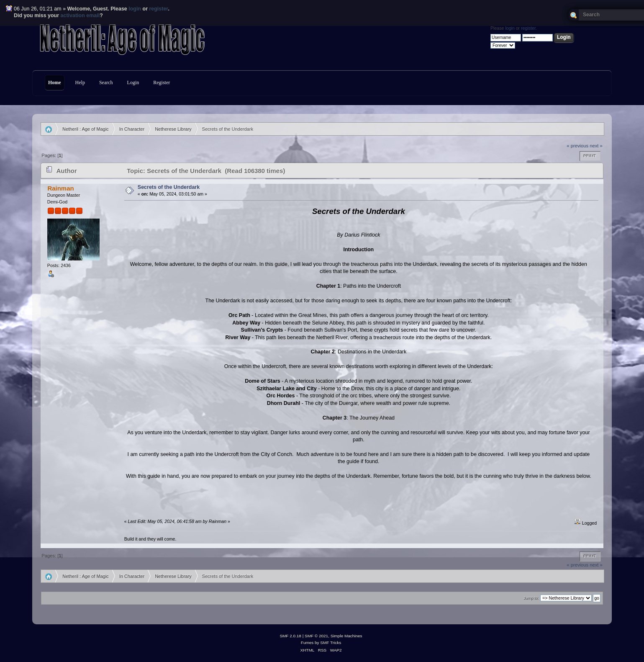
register (158, 9)
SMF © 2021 (316, 636)
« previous (577, 146)
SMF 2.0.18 (290, 636)
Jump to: (531, 598)
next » (596, 146)
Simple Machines (346, 636)
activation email (80, 15)
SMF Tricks (331, 643)
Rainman (60, 188)
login (135, 9)
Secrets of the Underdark (169, 187)
